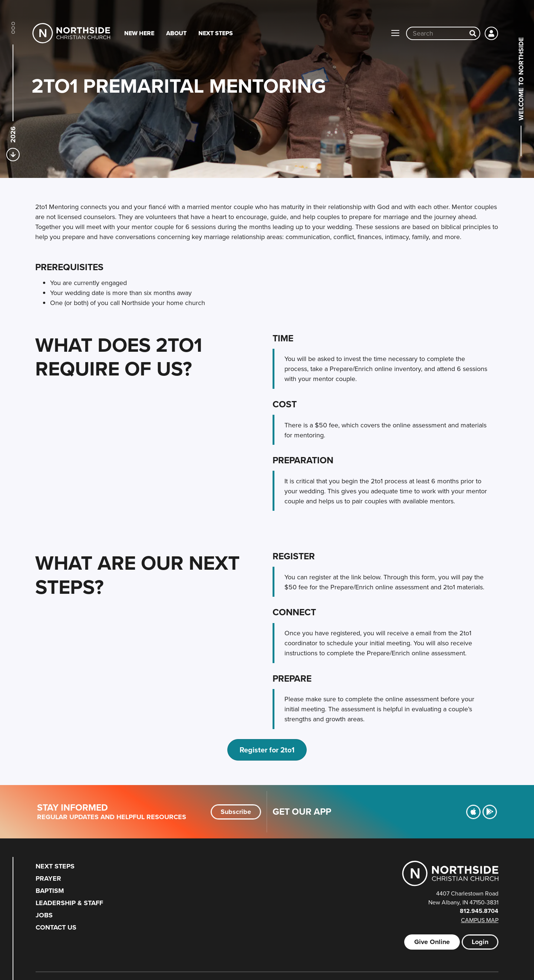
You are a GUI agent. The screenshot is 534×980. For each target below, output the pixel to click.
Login (480, 942)
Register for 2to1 (267, 750)
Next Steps (216, 33)
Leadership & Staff (69, 903)
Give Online (432, 942)
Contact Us (56, 927)
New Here (139, 33)
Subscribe (236, 812)
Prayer (48, 878)
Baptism (50, 891)
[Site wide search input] (436, 33)
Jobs (44, 915)
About (176, 33)
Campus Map (480, 920)
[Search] (473, 33)
